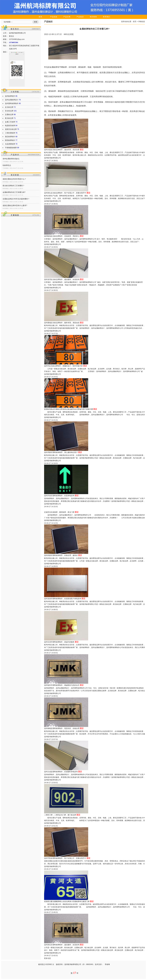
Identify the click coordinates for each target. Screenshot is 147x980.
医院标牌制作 (10, 140)
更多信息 (47, 958)
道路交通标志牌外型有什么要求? (15, 205)
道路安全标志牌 (11, 129)
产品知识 (80, 17)
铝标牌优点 (7, 165)
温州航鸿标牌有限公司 (52, 158)
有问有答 (93, 17)
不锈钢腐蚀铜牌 (11, 148)
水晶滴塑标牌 (10, 144)
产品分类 (67, 17)
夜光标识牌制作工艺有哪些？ (14, 186)
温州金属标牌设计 (12, 100)
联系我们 (107, 17)
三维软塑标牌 (10, 133)
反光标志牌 (9, 107)
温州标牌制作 (10, 96)
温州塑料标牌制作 (12, 103)
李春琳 (107, 964)
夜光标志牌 (9, 118)
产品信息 (54, 17)
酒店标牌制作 (10, 137)
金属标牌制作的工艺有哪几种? (14, 192)
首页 (40, 17)
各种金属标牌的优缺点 (11, 159)
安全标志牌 (9, 111)
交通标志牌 (9, 115)
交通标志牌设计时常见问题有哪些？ (16, 199)
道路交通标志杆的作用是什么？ (14, 179)
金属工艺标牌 (10, 122)
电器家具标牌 (10, 126)
